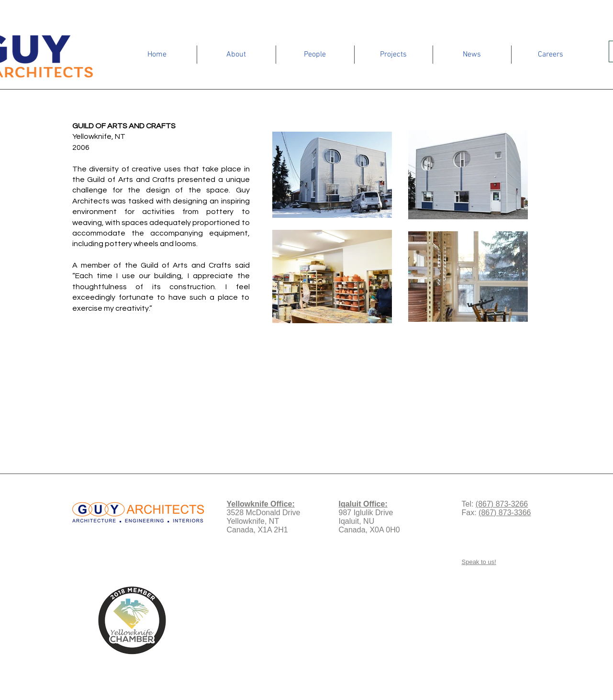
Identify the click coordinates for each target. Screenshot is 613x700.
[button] (236, 55)
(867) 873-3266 (502, 504)
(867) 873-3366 (505, 513)
